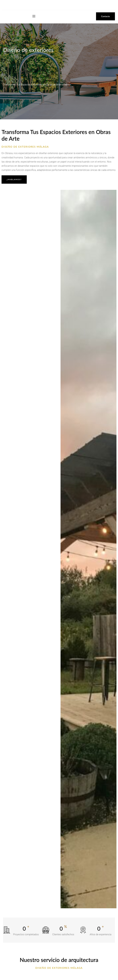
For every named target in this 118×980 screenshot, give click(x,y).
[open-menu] (34, 16)
